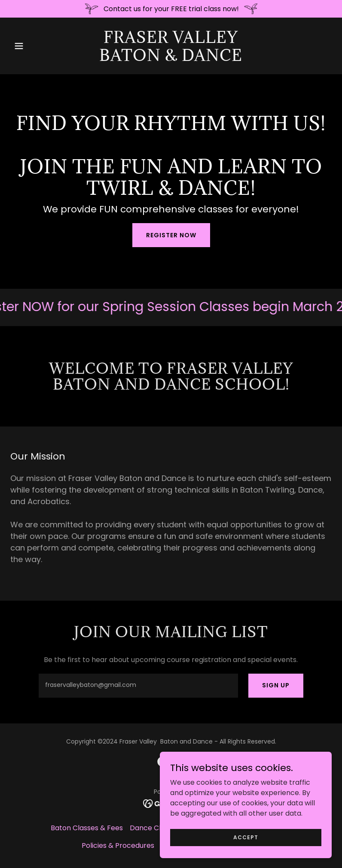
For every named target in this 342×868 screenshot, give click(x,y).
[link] (171, 59)
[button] (34, 46)
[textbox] (138, 686)
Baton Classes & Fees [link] (87, 828)
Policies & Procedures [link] (118, 845)
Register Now (171, 235)
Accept (246, 837)
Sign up (276, 685)
